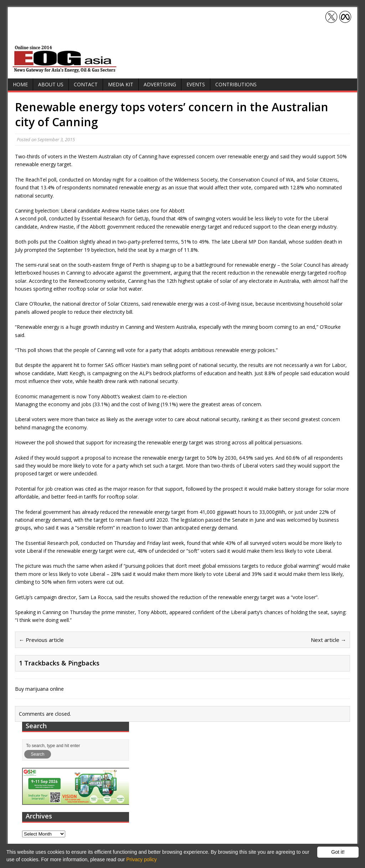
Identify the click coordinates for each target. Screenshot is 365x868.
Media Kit (121, 84)
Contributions (236, 84)
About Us (51, 84)
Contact (86, 84)
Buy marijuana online (39, 689)
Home (20, 84)
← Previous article (41, 640)
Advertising (160, 84)
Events (196, 84)
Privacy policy (142, 859)
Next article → (328, 640)
